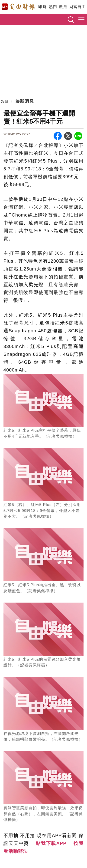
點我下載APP (51, 843)
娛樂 (5, 101)
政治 (63, 7)
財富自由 (77, 7)
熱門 (53, 7)
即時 (42, 7)
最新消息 (25, 101)
